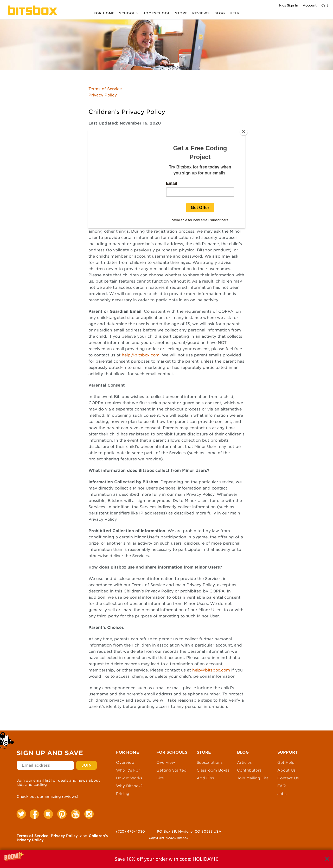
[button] (166, 859)
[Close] (244, 132)
